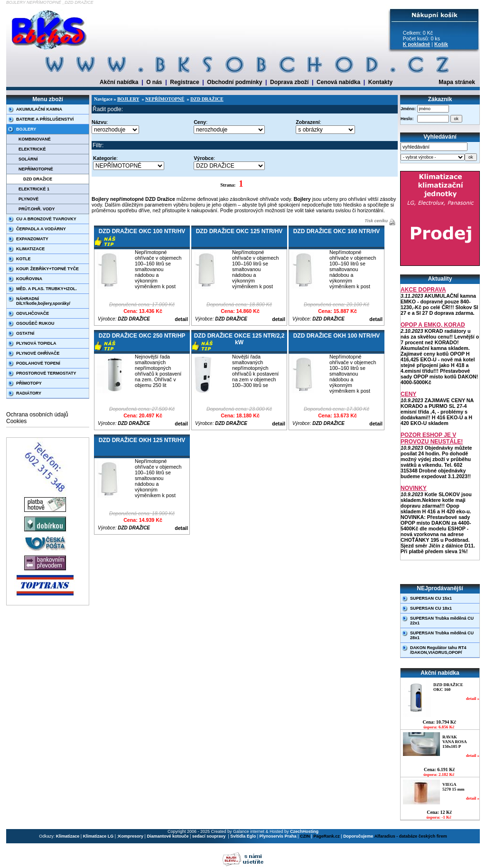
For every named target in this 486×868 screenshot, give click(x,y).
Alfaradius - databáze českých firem (411, 836)
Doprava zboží (289, 82)
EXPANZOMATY (32, 239)
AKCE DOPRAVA (423, 290)
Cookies (16, 421)
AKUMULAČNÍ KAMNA (39, 109)
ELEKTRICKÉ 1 (34, 189)
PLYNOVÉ (28, 199)
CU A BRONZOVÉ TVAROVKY (46, 219)
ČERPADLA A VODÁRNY (41, 229)
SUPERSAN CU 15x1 (431, 598)
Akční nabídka (119, 82)
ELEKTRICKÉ (32, 149)
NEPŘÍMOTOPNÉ (36, 169)
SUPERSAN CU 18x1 (431, 608)
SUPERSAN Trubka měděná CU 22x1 (442, 621)
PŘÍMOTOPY (29, 383)
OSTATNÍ (25, 333)
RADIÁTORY (29, 393)
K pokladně (416, 44)
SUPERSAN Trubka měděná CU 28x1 (442, 635)
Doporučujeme (358, 836)
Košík (441, 44)
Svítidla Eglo (243, 836)
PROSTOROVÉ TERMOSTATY (46, 373)
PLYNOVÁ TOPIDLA (36, 343)
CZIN (305, 836)
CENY (408, 394)
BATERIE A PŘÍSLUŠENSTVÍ (45, 119)
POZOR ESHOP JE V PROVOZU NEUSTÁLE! (432, 438)
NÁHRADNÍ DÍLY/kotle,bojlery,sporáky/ (43, 301)
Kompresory (131, 836)
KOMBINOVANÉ (35, 139)
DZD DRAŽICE (38, 179)
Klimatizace (68, 836)
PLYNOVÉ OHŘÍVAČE (38, 353)
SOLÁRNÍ (28, 159)
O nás (154, 82)
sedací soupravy (210, 836)
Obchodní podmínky (234, 82)
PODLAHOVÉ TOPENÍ (38, 363)
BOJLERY (26, 129)
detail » (473, 698)
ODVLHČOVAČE (33, 313)
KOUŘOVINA (29, 279)
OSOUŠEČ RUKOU (35, 323)
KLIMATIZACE (30, 249)
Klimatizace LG (98, 836)
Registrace (184, 82)
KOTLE (23, 259)
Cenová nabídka (338, 82)
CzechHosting (304, 831)
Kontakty (380, 82)
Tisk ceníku (376, 221)
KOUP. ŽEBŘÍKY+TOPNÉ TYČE (47, 269)
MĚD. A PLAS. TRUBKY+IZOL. (47, 289)
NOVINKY (414, 488)
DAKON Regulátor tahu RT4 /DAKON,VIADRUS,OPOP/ (438, 650)
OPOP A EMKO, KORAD (433, 325)
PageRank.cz (327, 836)
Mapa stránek (457, 82)
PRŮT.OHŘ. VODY (37, 209)
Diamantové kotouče (168, 836)
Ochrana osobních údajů (37, 415)
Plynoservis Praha (278, 836)
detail (181, 319)
